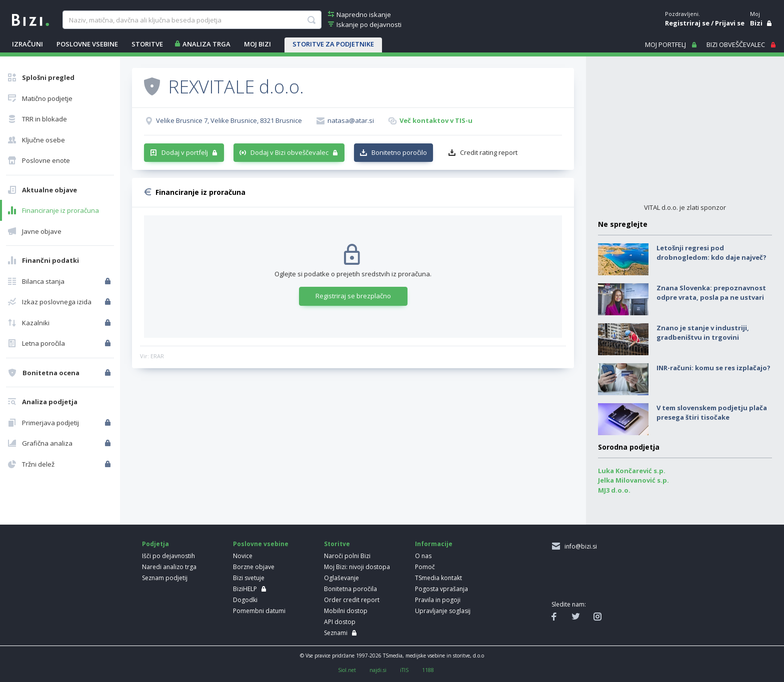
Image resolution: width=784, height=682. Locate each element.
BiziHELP (245, 589)
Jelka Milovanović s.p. (633, 480)
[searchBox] (192, 20)
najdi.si (378, 670)
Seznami (336, 633)
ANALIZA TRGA (206, 44)
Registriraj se (687, 23)
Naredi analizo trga (169, 567)
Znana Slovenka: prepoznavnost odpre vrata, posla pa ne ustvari (711, 293)
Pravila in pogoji (438, 600)
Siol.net (347, 670)
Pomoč (425, 567)
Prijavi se (730, 23)
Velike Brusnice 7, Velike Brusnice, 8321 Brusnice (229, 120)
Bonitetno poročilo (399, 152)
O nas (423, 556)
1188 (428, 670)
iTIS (404, 670)
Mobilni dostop (346, 611)
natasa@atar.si (351, 120)
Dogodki (245, 600)
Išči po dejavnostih (168, 556)
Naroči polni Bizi (347, 556)
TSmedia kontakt (438, 578)
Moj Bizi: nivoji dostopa (357, 567)
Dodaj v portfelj (185, 152)
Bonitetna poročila (350, 589)
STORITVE (147, 44)
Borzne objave (254, 567)
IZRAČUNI (27, 44)
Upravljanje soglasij (443, 611)
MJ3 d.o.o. (614, 490)
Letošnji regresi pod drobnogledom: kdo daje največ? (711, 253)
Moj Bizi (257, 44)
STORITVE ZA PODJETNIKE (333, 44)
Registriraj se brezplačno (353, 296)
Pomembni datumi (259, 611)
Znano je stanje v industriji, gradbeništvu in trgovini (703, 333)
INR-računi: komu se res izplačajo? (713, 368)
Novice (243, 556)
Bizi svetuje (249, 578)
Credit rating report (489, 152)
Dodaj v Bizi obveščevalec (289, 152)
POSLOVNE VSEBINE (87, 44)
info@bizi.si (579, 546)
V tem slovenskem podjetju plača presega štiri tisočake (712, 413)
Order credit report (352, 600)
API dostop (340, 622)
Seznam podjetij (165, 578)
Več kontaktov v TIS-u (436, 120)
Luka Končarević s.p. (632, 471)
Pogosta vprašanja (441, 589)
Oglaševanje (341, 578)
